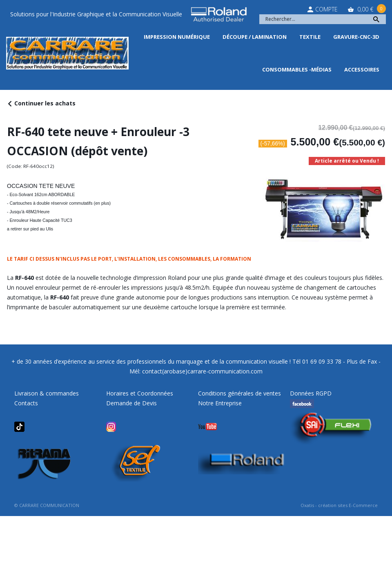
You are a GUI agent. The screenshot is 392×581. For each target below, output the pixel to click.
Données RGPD (311, 393)
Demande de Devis (131, 403)
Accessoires (362, 69)
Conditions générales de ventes (239, 393)
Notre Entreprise (220, 403)
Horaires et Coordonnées (140, 393)
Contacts (26, 403)
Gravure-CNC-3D (356, 37)
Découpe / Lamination (255, 37)
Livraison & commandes (47, 393)
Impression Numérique (177, 37)
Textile (310, 37)
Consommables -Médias (297, 69)
